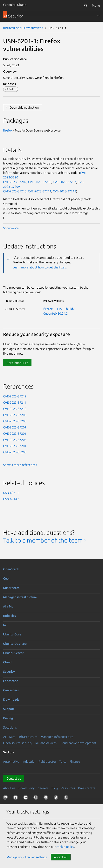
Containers (11, 690)
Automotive (11, 762)
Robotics (9, 616)
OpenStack (11, 569)
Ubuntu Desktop (15, 644)
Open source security (18, 743)
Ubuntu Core (12, 634)
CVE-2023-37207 (65, 182)
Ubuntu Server (13, 653)
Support (9, 709)
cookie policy (65, 847)
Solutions (10, 727)
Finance (75, 762)
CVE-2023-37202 (15, 182)
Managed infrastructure (20, 597)
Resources (68, 788)
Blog (55, 788)
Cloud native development (78, 743)
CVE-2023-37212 (65, 191)
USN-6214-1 (11, 499)
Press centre (87, 788)
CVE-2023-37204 (15, 446)
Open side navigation (24, 107)
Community (27, 788)
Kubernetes (11, 588)
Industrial (29, 762)
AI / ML (8, 606)
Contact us (14, 778)
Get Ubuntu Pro (17, 363)
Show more (11, 228)
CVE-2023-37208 (15, 421)
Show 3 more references (20, 465)
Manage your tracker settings (27, 857)
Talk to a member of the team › (44, 540)
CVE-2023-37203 (15, 452)
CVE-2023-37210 (15, 191)
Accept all (61, 857)
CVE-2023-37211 (40, 191)
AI (4, 737)
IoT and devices (46, 743)
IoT (5, 625)
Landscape (11, 681)
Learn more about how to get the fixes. (40, 267)
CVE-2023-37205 (40, 182)
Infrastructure (28, 737)
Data (12, 737)
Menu (96, 5)
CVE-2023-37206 (15, 434)
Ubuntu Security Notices (23, 28)
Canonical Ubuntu (15, 5)
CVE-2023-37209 (15, 415)
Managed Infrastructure (57, 737)
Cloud (7, 662)
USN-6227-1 (11, 493)
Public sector (47, 762)
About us (9, 788)
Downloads (11, 699)
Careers (43, 788)
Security (9, 672)
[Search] (86, 5)
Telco (63, 762)
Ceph (7, 578)
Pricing (8, 718)
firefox (8, 130)
